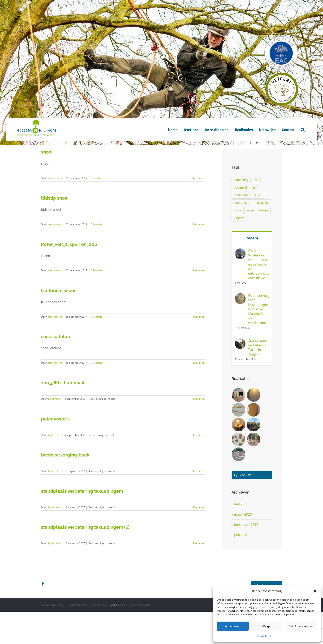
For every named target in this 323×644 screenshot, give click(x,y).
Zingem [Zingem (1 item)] (239, 218)
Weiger (267, 626)
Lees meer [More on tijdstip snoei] (199, 224)
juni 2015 (241, 535)
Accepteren (233, 626)
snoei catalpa (56, 337)
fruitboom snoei (58, 290)
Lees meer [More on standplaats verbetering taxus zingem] (199, 507)
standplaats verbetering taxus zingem (82, 491)
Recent (252, 238)
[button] (315, 591)
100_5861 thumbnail (63, 383)
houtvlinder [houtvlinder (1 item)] (242, 195)
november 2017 (246, 525)
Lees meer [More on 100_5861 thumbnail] (199, 399)
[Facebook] (43, 583)
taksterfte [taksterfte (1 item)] (262, 203)
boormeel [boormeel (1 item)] (240, 187)
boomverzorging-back (65, 455)
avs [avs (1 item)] (256, 180)
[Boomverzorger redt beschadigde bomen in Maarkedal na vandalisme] (240, 296)
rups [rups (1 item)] (258, 195)
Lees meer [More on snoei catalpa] (199, 363)
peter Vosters (55, 419)
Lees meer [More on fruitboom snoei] (199, 317)
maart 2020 (243, 514)
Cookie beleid (117, 605)
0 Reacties (97, 178)
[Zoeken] (236, 475)
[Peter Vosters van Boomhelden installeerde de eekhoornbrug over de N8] (240, 251)
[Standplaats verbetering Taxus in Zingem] (240, 341)
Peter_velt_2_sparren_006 (69, 244)
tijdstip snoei (55, 198)
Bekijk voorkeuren (301, 626)
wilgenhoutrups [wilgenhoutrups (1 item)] (257, 210)
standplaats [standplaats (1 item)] (242, 203)
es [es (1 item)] (254, 187)
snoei (47, 152)
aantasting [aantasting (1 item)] (241, 180)
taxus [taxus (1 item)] (238, 210)
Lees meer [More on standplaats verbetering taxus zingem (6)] (199, 543)
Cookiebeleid (265, 636)
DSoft (147, 605)
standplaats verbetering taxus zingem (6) (85, 527)
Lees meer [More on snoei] (199, 178)
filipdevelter (54, 399)
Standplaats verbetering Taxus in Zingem (257, 347)
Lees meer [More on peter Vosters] (199, 435)
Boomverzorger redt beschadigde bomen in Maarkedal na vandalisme (259, 309)
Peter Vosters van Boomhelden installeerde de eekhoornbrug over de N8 (259, 264)
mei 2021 (241, 504)
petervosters (55, 178)
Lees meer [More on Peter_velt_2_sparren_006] (199, 270)
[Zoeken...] (252, 475)
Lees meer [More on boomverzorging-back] (199, 471)
